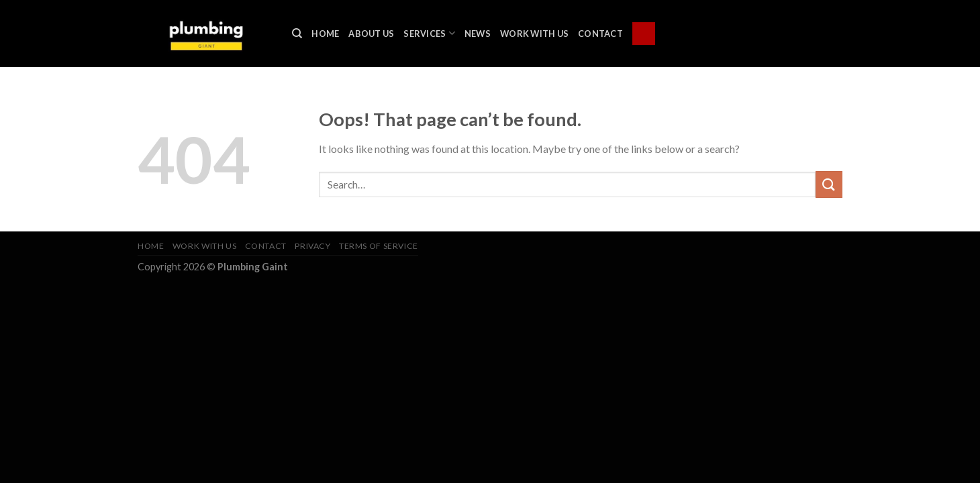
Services (429, 33)
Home (325, 34)
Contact (600, 34)
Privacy (312, 246)
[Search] (297, 34)
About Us (371, 34)
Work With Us (534, 34)
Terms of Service (379, 246)
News (478, 34)
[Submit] (829, 184)
